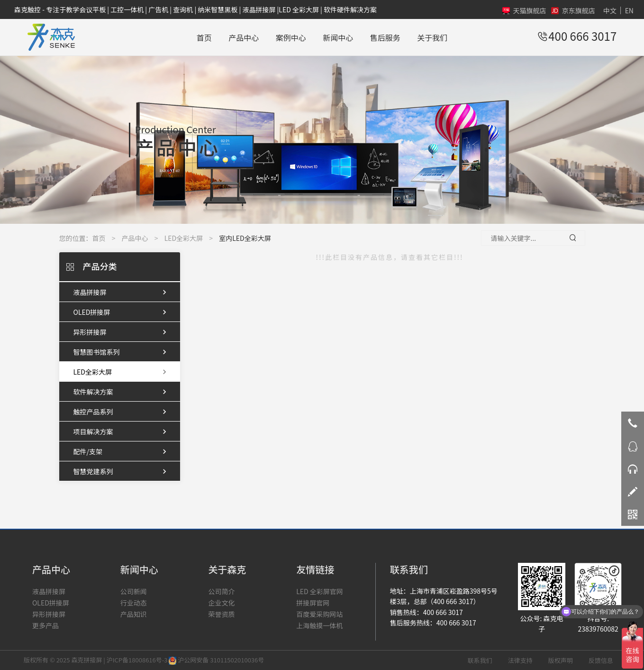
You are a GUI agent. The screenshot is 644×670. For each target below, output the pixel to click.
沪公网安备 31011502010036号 (216, 660)
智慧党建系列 (122, 471)
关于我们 (432, 37)
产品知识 (134, 614)
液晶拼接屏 (122, 292)
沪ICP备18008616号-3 (137, 660)
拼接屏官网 (313, 603)
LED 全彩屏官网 (320, 591)
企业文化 (221, 603)
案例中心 (291, 37)
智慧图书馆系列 (122, 352)
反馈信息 (601, 660)
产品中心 (244, 37)
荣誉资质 (221, 614)
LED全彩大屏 (184, 238)
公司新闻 (134, 591)
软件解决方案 (122, 392)
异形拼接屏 (122, 332)
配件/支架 (122, 451)
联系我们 (480, 660)
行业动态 (134, 603)
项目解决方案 (122, 431)
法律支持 (520, 660)
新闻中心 (338, 37)
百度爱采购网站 (319, 614)
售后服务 (385, 37)
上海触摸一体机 (319, 625)
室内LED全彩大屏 (245, 238)
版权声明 (561, 660)
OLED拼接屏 (122, 312)
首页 (204, 37)
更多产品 (45, 625)
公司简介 (221, 591)
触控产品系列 (122, 412)
